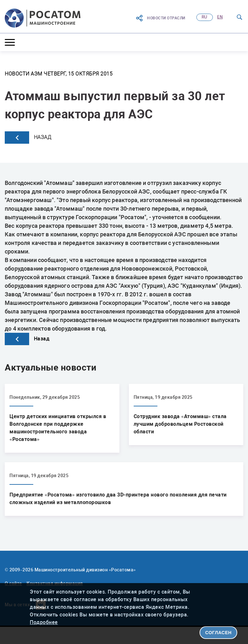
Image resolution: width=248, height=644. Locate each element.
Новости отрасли (160, 18)
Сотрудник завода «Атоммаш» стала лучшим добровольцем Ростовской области (180, 424)
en (220, 17)
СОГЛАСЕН (219, 633)
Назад (28, 138)
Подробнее (44, 622)
